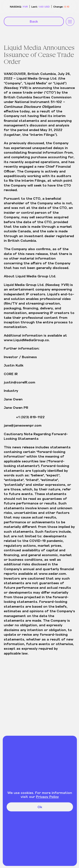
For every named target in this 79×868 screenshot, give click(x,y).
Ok (40, 807)
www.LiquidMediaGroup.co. (27, 340)
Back (34, 21)
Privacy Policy (47, 797)
